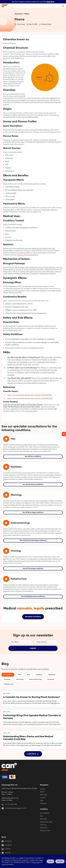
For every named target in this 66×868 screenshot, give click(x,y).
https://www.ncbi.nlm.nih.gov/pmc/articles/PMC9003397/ (30, 398)
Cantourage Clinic (31, 411)
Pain (7, 234)
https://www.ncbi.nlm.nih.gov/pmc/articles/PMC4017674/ (30, 395)
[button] (63, 6)
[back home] (9, 767)
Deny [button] (50, 861)
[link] (18, 14)
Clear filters (8, 675)
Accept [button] (60, 861)
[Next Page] (33, 754)
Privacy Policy (36, 863)
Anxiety (8, 237)
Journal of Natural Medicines (28, 255)
